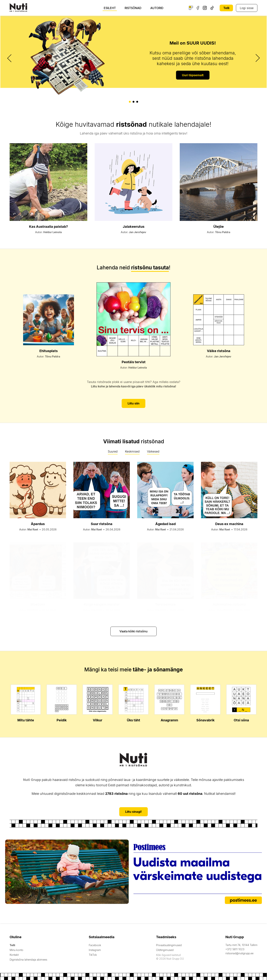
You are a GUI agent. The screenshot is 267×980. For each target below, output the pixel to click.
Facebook (94, 945)
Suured (113, 451)
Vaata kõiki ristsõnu (134, 631)
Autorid (157, 8)
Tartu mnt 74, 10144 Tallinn (241, 944)
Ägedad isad (165, 523)
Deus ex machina (229, 523)
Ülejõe (219, 226)
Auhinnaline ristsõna (229, 604)
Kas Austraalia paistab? (49, 226)
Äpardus (38, 523)
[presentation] (10, 58)
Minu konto (16, 949)
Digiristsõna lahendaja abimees (28, 959)
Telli (226, 8)
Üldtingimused (164, 949)
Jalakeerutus (133, 226)
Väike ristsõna (219, 351)
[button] (130, 102)
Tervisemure (165, 604)
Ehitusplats (48, 351)
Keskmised (132, 451)
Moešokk (38, 604)
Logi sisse (247, 8)
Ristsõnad (133, 8)
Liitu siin (133, 403)
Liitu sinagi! (133, 811)
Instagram (94, 949)
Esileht (110, 8)
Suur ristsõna (102, 523)
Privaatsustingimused (168, 945)
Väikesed (153, 451)
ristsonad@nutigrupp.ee (239, 953)
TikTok (92, 954)
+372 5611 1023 (235, 949)
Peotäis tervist (133, 362)
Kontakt (14, 954)
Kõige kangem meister (102, 604)
